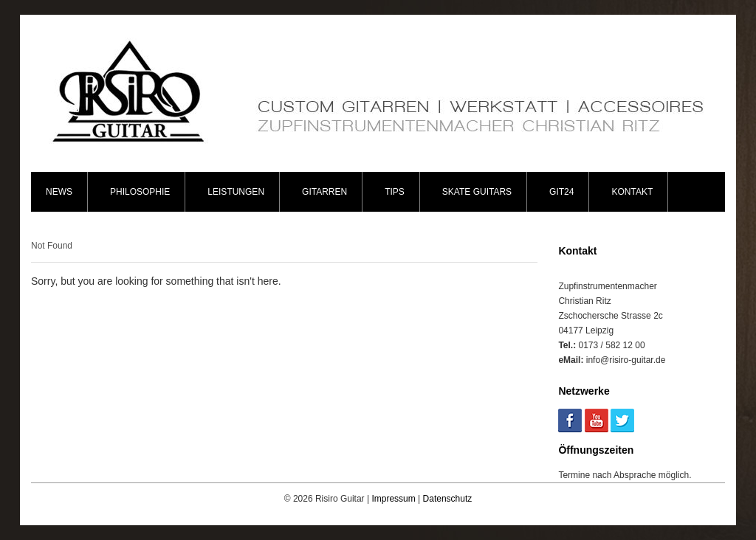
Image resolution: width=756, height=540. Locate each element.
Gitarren (324, 192)
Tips (395, 192)
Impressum (393, 499)
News (59, 192)
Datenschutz (448, 499)
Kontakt (632, 192)
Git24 (561, 192)
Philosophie (140, 192)
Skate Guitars (477, 192)
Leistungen (236, 192)
